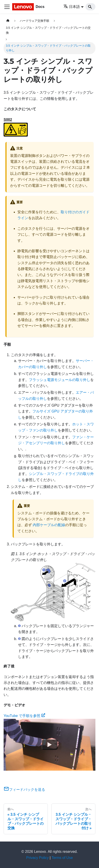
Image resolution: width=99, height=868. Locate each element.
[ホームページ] (8, 21)
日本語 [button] (72, 7)
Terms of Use (62, 858)
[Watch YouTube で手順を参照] (50, 745)
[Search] (90, 7)
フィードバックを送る (24, 790)
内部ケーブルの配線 (49, 525)
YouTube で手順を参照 (24, 716)
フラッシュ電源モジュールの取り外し (60, 380)
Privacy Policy (37, 858)
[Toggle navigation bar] (7, 7)
